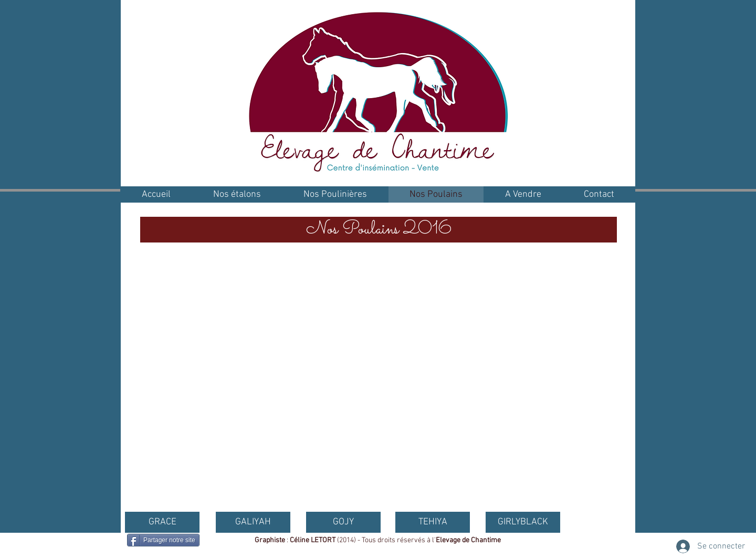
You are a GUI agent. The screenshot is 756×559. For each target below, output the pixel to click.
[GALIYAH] (253, 522)
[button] (379, 230)
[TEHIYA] (433, 522)
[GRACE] (162, 522)
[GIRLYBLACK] (523, 522)
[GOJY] (343, 522)
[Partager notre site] (163, 540)
